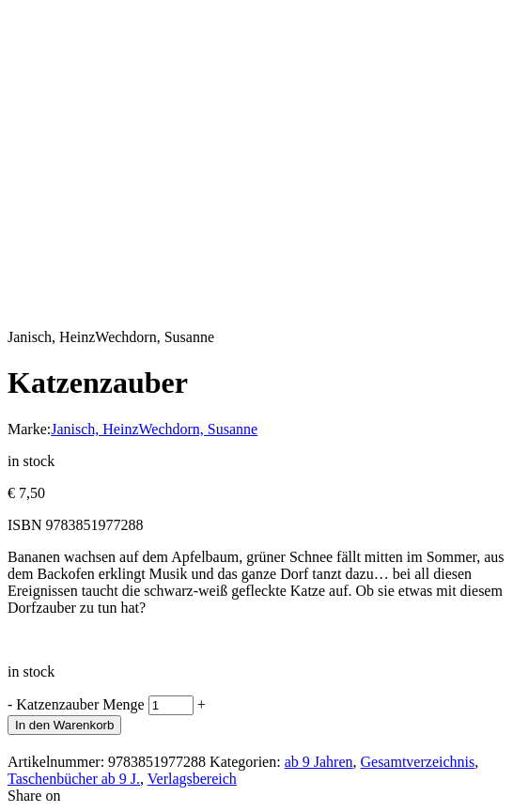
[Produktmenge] (171, 705)
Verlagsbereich (192, 779)
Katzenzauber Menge (80, 704)
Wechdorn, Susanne (199, 429)
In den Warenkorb (64, 725)
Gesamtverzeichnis (417, 762)
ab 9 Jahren (319, 762)
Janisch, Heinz (94, 429)
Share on (34, 796)
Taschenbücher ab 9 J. (74, 779)
